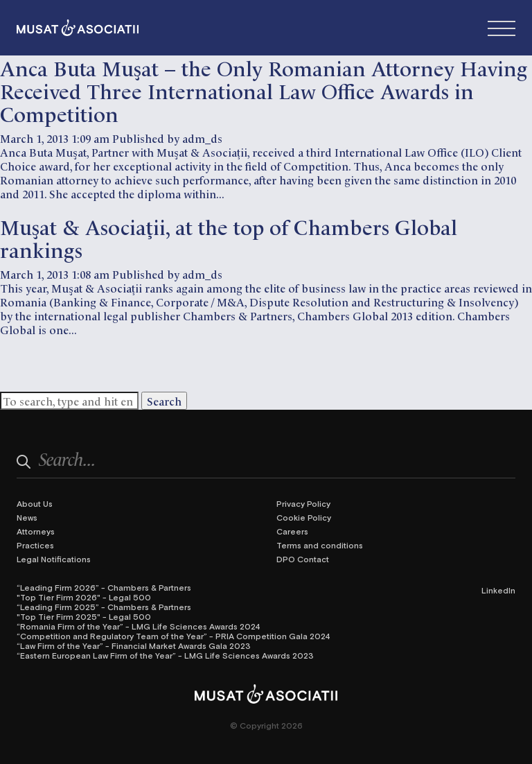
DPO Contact (303, 559)
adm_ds (202, 138)
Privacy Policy (303, 503)
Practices (35, 545)
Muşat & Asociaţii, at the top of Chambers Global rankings (229, 237)
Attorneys (36, 531)
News (27, 517)
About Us (35, 503)
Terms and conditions (320, 545)
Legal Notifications (54, 559)
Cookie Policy (304, 517)
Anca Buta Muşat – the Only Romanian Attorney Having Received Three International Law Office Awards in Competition (264, 90)
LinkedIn (498, 590)
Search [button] (164, 401)
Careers (292, 531)
